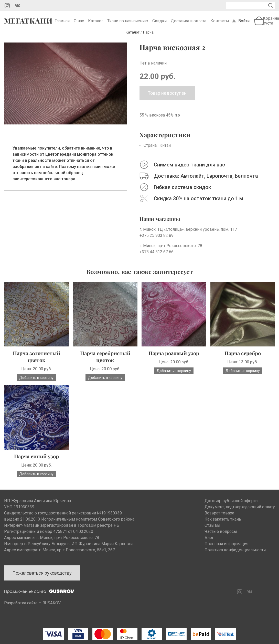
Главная (62, 23)
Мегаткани (28, 23)
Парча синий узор (36, 460)
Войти (244, 23)
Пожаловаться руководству (42, 577)
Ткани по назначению (128, 23)
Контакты (220, 23)
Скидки (159, 23)
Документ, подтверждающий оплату (240, 511)
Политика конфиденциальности (235, 554)
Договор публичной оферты (232, 505)
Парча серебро (243, 357)
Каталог (96, 23)
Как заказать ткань (223, 523)
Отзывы (212, 529)
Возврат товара (219, 517)
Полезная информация (226, 548)
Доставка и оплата (189, 23)
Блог (209, 542)
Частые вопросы (221, 536)
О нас (79, 23)
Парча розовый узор (174, 357)
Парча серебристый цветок (105, 361)
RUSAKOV (52, 607)
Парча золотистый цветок (36, 361)
